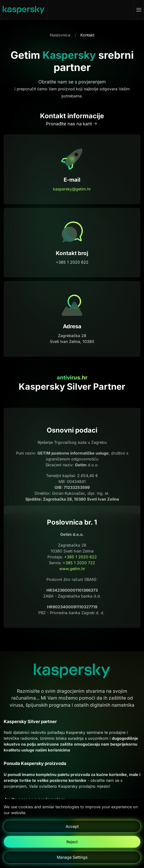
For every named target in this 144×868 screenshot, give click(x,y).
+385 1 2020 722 (79, 563)
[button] (139, 10)
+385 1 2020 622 (80, 557)
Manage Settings (72, 857)
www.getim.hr (72, 569)
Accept (72, 826)
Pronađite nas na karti (69, 124)
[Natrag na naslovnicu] (24, 10)
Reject (72, 842)
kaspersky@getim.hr (72, 189)
